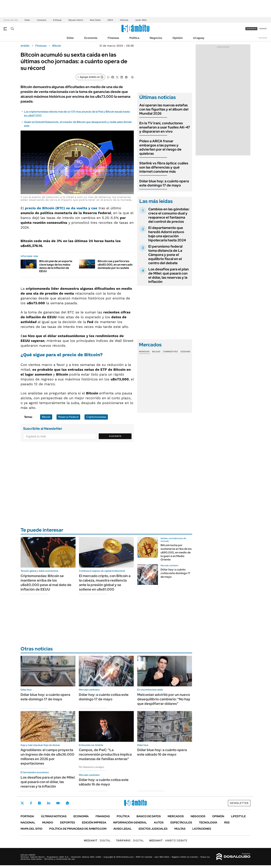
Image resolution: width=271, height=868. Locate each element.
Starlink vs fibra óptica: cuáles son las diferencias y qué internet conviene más (164, 167)
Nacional (28, 823)
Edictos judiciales (153, 829)
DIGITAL (97, 840)
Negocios (156, 38)
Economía (91, 38)
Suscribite (115, 436)
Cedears (185, 352)
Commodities (170, 352)
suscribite (251, 29)
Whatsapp (67, 803)
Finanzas (113, 38)
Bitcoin (57, 46)
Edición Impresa (94, 823)
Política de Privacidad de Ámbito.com (78, 829)
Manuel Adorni (76, 20)
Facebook (31, 803)
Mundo (48, 823)
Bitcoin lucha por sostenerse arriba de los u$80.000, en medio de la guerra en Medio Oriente (176, 552)
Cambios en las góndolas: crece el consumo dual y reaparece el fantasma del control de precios (169, 215)
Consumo (42, 20)
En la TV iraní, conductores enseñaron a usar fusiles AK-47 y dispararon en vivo (165, 127)
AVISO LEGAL (123, 829)
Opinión (178, 38)
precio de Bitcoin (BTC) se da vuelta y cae (61, 208)
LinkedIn (49, 803)
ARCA (110, 20)
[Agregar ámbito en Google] (90, 77)
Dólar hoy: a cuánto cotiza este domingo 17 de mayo (175, 573)
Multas (180, 829)
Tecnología (208, 823)
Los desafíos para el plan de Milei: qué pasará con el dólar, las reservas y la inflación (169, 275)
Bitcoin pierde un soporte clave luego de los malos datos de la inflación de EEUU (56, 266)
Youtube (58, 803)
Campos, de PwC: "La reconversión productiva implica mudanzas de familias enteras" (105, 754)
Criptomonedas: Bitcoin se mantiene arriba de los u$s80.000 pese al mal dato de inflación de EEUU (46, 583)
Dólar (27, 20)
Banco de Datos (149, 816)
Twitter (22, 803)
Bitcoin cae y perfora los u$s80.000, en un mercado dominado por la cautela (115, 264)
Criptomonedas (96, 417)
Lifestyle (238, 816)
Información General (130, 823)
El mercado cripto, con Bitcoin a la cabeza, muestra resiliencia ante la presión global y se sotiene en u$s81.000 (105, 583)
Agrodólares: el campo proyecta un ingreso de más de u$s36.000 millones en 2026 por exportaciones (47, 757)
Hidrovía (124, 20)
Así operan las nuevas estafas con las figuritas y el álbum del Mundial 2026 (164, 109)
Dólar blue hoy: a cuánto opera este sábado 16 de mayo (162, 752)
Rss (227, 823)
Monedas (144, 352)
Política (134, 38)
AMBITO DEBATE (168, 840)
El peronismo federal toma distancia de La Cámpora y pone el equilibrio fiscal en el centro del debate (165, 255)
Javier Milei (141, 20)
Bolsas (156, 352)
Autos (159, 823)
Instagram (39, 803)
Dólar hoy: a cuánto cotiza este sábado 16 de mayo (104, 782)
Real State (95, 20)
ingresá (263, 29)
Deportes (67, 823)
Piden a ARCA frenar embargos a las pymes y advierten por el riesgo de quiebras (160, 147)
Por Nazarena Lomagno (91, 767)
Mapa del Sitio (31, 829)
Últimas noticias (54, 816)
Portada (27, 816)
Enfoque (57, 20)
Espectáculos (181, 823)
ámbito (25, 46)
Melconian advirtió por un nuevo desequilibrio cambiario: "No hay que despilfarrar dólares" (164, 699)
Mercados (176, 816)
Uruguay (199, 38)
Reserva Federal (68, 417)
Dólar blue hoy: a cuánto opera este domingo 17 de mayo (164, 183)
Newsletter (263, 38)
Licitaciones (202, 829)
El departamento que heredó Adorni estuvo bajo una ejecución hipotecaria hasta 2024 (167, 234)
